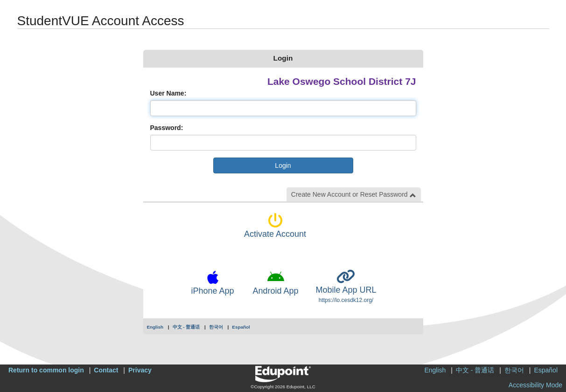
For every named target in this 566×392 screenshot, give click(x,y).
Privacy (140, 370)
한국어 (216, 327)
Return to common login (46, 370)
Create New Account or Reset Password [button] (354, 195)
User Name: (168, 93)
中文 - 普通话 (186, 327)
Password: (167, 128)
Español (241, 327)
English (155, 327)
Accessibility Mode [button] (535, 385)
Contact (106, 370)
